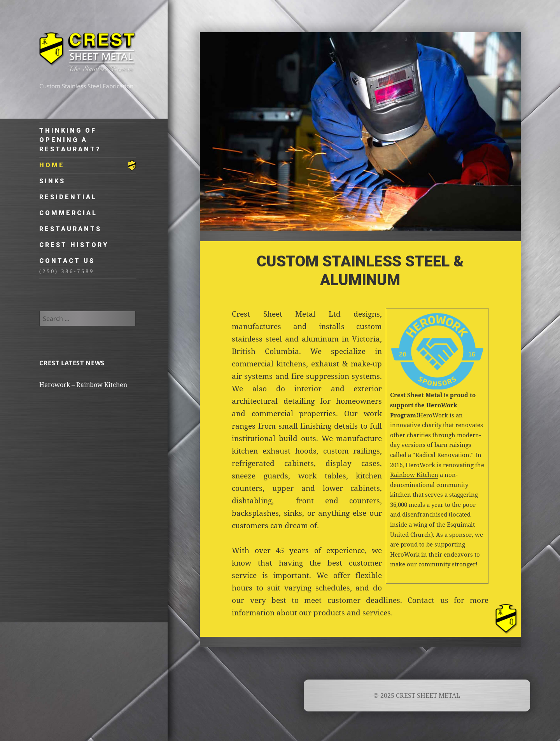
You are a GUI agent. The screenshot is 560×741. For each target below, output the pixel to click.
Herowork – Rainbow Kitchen (83, 385)
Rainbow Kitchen (414, 475)
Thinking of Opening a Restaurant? (70, 140)
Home (52, 165)
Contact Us (87, 266)
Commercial (68, 213)
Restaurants (70, 229)
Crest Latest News (72, 363)
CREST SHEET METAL (87, 56)
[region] (360, 131)
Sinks (52, 181)
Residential (68, 197)
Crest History (74, 245)
